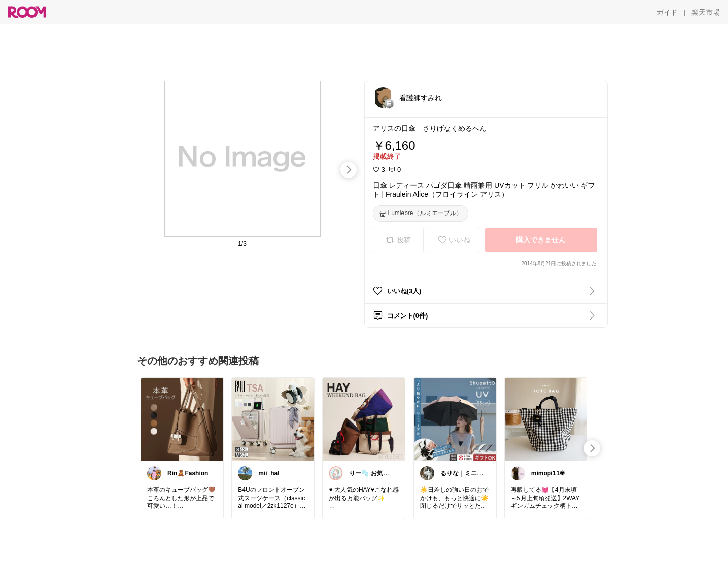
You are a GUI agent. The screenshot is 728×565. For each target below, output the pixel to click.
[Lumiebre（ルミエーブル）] (421, 214)
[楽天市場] (706, 12)
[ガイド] (667, 12)
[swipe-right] (349, 170)
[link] (182, 419)
